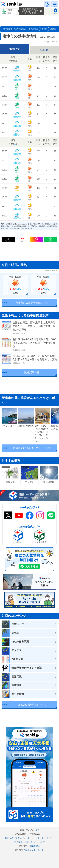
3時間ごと (15, 49)
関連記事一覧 (32, 372)
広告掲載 (18, 842)
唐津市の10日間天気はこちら (32, 303)
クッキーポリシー (46, 838)
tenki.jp (12, 4)
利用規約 (9, 838)
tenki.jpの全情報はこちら (32, 705)
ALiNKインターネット (34, 850)
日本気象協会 (34, 846)
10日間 (44, 50)
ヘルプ (42, 842)
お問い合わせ (31, 842)
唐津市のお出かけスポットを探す (32, 448)
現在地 (56, 13)
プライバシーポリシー (25, 838)
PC (38, 830)
